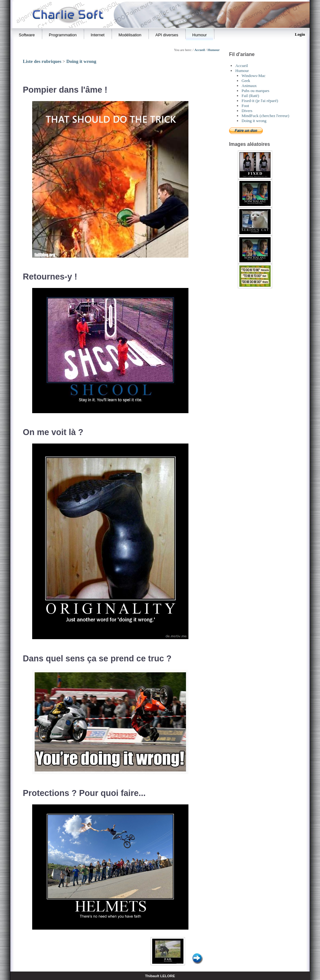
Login (300, 34)
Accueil (200, 50)
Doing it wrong (81, 61)
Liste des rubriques (42, 61)
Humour (214, 50)
